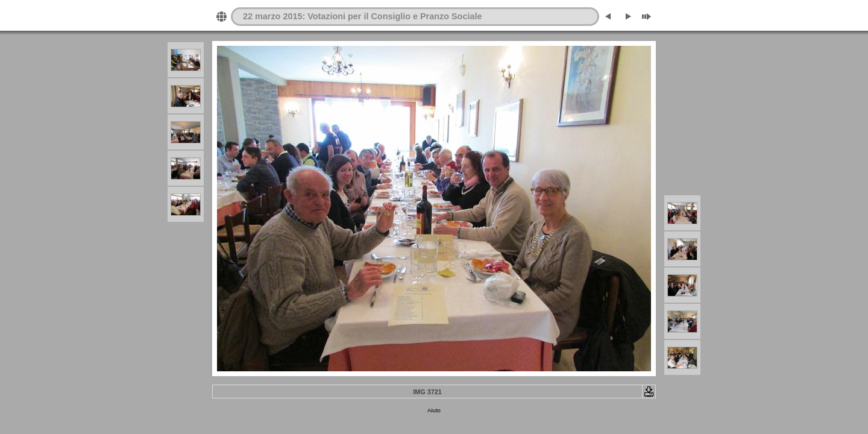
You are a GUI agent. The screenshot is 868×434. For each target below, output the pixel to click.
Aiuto (434, 410)
